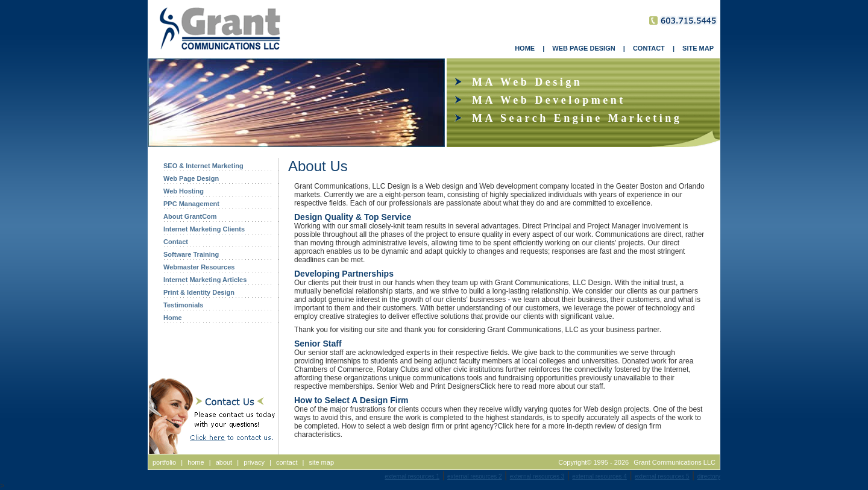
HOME (525, 48)
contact (287, 462)
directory (709, 476)
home (196, 462)
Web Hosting (184, 191)
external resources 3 (537, 476)
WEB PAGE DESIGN (583, 48)
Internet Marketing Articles (205, 280)
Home (173, 318)
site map (321, 462)
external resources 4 (599, 476)
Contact (176, 242)
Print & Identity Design (199, 292)
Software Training (191, 254)
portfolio (164, 462)
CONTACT (649, 48)
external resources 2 (475, 476)
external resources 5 (662, 476)
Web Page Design (191, 178)
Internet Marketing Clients (204, 229)
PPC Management (191, 204)
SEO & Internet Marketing (203, 166)
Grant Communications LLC (675, 462)
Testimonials (183, 305)
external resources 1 (412, 476)
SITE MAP (698, 48)
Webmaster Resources (199, 267)
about (224, 462)
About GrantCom (190, 216)
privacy (254, 462)
